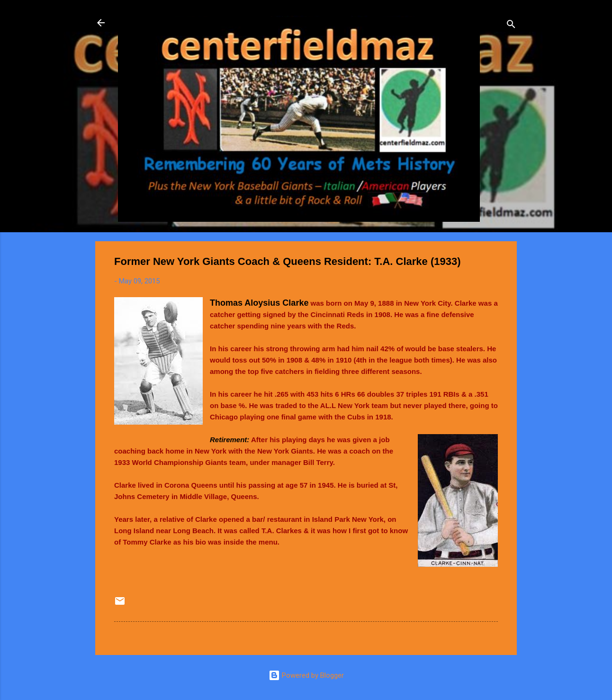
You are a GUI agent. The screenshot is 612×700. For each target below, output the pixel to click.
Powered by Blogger (306, 675)
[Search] (511, 26)
